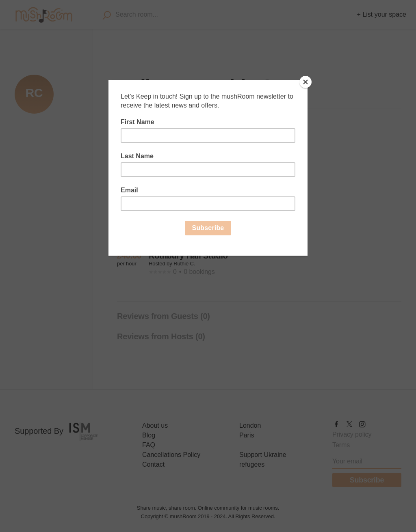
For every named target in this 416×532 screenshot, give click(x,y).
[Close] (305, 82)
